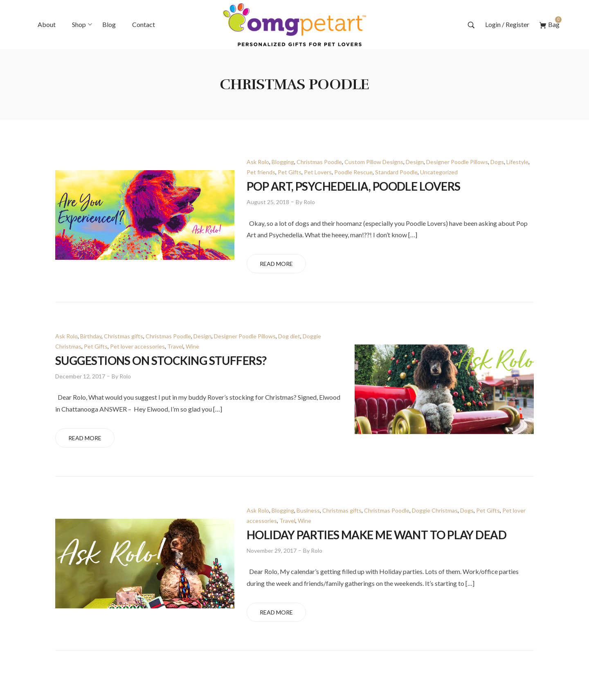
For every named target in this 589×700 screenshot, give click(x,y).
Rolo (309, 202)
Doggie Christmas (435, 510)
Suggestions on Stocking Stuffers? (161, 360)
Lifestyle (517, 162)
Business (308, 510)
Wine (192, 346)
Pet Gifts (290, 172)
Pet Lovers (318, 172)
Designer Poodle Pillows (457, 162)
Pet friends (261, 172)
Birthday (91, 336)
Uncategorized (439, 172)
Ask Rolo (258, 162)
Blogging (283, 162)
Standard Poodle (396, 172)
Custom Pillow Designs (374, 162)
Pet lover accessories (137, 346)
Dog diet (289, 336)
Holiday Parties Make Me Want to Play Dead (377, 535)
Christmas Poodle (319, 162)
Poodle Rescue (353, 172)
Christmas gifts (124, 336)
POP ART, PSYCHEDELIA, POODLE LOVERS (353, 186)
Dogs (497, 162)
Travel (175, 346)
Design (415, 162)
